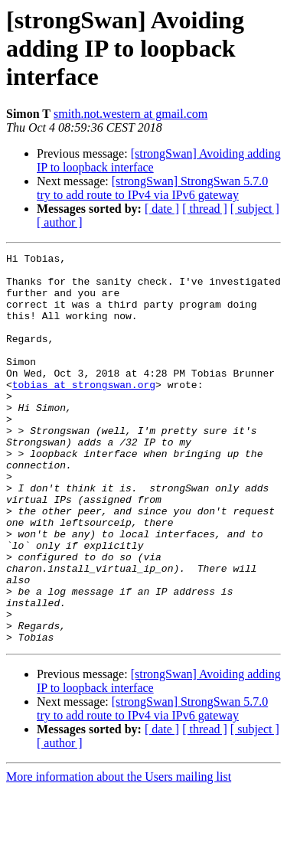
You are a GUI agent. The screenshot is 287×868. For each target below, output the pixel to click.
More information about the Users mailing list (119, 855)
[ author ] (60, 222)
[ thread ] (205, 209)
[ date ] (162, 209)
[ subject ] (255, 209)
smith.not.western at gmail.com (130, 114)
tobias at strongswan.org (84, 412)
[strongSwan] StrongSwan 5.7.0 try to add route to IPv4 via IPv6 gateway (152, 188)
